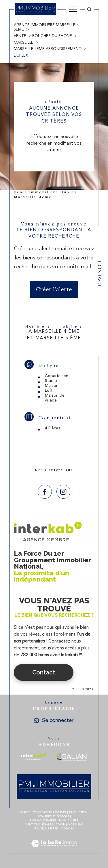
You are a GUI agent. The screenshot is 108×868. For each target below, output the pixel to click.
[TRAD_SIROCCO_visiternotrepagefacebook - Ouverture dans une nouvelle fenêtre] (45, 492)
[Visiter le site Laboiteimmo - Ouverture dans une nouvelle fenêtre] (54, 850)
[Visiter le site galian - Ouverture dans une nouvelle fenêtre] (71, 757)
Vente (20, 36)
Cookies (67, 829)
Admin (60, 825)
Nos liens (76, 825)
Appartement (57, 376)
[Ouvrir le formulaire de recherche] (89, 9)
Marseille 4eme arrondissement (48, 49)
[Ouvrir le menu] (73, 9)
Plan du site (69, 821)
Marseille (24, 43)
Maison (52, 386)
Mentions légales (39, 825)
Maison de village (55, 398)
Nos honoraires (43, 821)
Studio (51, 381)
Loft (49, 391)
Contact (99, 274)
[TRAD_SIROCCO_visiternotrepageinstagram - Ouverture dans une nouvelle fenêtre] (64, 492)
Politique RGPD (46, 829)
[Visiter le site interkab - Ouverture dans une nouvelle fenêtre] (34, 757)
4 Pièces (53, 428)
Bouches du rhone (52, 36)
